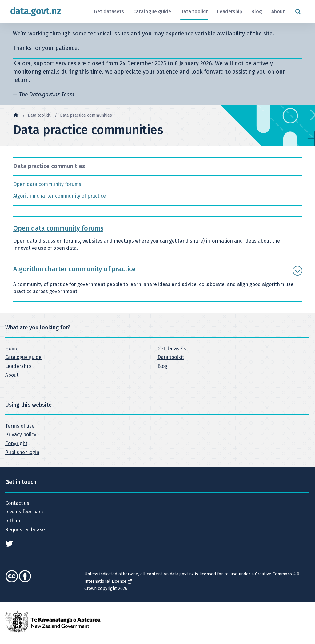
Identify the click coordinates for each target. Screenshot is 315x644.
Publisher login (22, 452)
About (278, 12)
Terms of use (20, 426)
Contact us (17, 503)
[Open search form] (298, 12)
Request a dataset (26, 530)
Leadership (230, 12)
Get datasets (109, 12)
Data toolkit (194, 12)
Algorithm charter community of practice (60, 196)
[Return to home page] (36, 12)
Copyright (16, 443)
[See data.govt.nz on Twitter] (9, 543)
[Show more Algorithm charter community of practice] (297, 271)
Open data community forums (47, 184)
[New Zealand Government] (53, 621)
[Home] (16, 115)
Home (12, 349)
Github (13, 521)
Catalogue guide (152, 12)
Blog (257, 12)
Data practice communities (86, 115)
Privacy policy (21, 435)
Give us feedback (25, 512)
